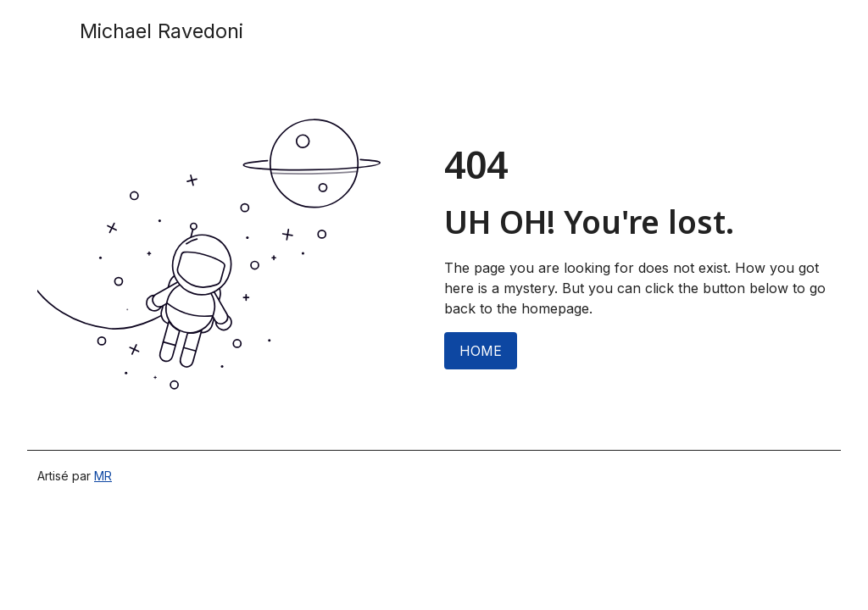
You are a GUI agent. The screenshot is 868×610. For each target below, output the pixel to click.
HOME (481, 351)
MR (103, 476)
